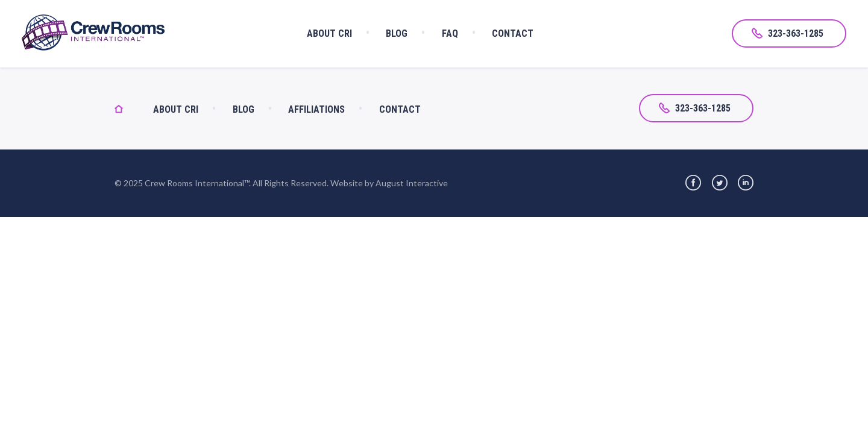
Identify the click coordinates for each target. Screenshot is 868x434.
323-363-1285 (788, 34)
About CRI (329, 33)
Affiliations (316, 109)
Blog (397, 33)
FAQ (450, 33)
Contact (513, 33)
